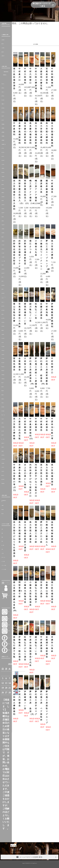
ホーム (22, 1)
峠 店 (6, 638)
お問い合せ (42, 1)
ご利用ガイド (32, 1)
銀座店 (6, 625)
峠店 (6, 619)
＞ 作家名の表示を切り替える (6, 73)
